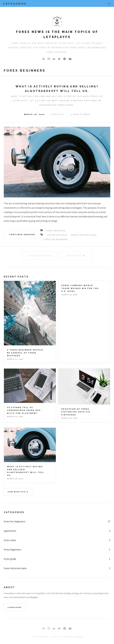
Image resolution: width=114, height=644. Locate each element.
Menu (109, 3)
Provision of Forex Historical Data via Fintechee (76, 412)
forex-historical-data (15, 568)
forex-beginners (12, 549)
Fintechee (78, 637)
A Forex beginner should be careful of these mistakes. (25, 353)
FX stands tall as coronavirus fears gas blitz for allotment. (24, 410)
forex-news (10, 540)
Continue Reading (22, 235)
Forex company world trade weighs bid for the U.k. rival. (80, 288)
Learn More (15, 607)
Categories (14, 512)
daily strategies (74, 208)
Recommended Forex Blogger (24, 597)
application (10, 531)
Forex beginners (56, 231)
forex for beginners (56, 239)
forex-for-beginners (15, 521)
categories (15, 4)
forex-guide (10, 559)
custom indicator (57, 235)
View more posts (18, 492)
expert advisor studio (84, 235)
